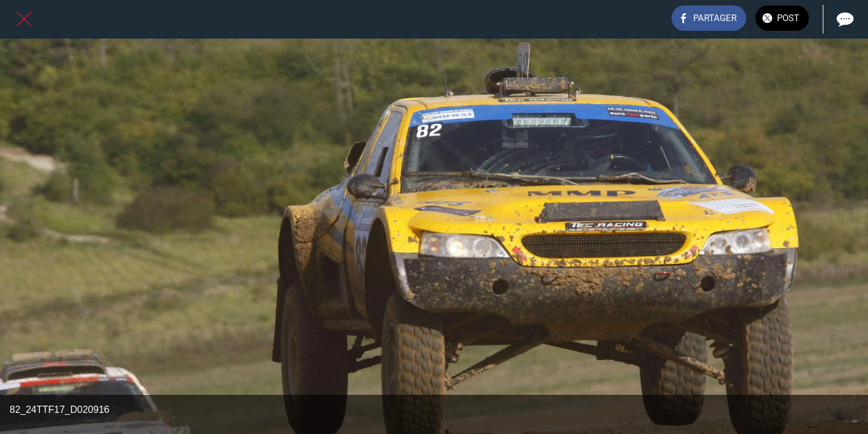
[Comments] (844, 19)
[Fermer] (24, 19)
